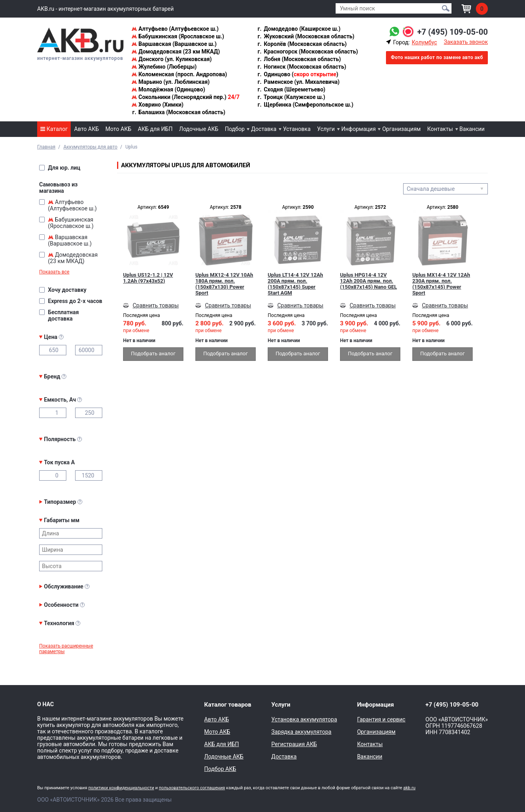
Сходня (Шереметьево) (291, 89)
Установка (297, 129)
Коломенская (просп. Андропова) (179, 74)
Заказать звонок (466, 42)
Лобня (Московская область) (299, 59)
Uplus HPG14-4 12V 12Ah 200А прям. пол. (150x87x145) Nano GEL (368, 281)
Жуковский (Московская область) (306, 36)
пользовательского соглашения (192, 788)
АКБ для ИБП (155, 129)
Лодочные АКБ (199, 129)
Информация (358, 129)
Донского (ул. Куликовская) (172, 59)
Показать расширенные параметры (66, 649)
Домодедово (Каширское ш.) (299, 29)
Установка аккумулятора (304, 719)
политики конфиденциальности (121, 788)
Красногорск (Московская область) (307, 51)
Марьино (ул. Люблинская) (171, 82)
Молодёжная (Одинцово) (168, 89)
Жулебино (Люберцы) (164, 67)
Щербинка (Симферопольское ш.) (305, 105)
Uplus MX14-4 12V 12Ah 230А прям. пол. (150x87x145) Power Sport (441, 284)
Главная (46, 147)
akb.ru (409, 788)
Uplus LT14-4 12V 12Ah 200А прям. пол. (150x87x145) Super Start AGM (295, 284)
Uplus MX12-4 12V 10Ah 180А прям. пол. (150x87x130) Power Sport (224, 284)
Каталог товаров (228, 705)
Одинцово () (298, 74)
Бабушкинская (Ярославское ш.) (178, 36)
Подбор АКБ (220, 769)
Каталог (54, 129)
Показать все (54, 272)
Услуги (326, 129)
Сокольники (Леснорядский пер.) (185, 97)
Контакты (440, 129)
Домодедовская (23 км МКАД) (176, 51)
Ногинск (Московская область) (302, 67)
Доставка (264, 129)
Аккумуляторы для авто (90, 147)
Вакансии (472, 129)
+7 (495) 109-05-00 (452, 32)
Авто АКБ (87, 129)
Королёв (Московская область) (302, 44)
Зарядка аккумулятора (301, 732)
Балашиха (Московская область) (178, 112)
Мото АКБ (118, 129)
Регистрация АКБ (294, 744)
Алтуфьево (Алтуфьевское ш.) (175, 29)
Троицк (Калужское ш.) (291, 97)
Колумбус (424, 42)
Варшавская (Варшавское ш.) (174, 44)
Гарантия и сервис (381, 719)
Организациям (402, 129)
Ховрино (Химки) (157, 105)
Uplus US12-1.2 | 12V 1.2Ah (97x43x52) (148, 278)
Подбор (235, 129)
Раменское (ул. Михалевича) (298, 82)
